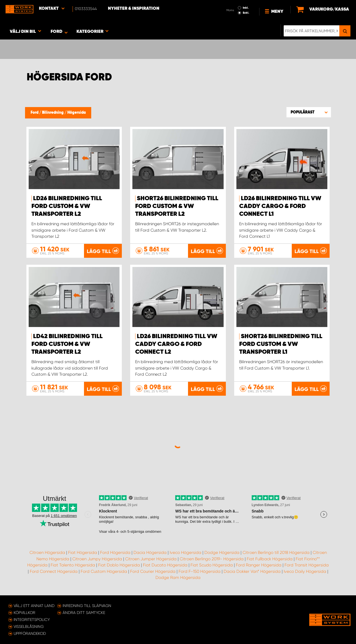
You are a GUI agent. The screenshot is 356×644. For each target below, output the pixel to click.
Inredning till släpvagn (87, 606)
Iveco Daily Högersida (305, 571)
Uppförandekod (30, 633)
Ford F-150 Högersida (200, 571)
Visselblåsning (29, 626)
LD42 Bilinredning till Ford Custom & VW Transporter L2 (67, 344)
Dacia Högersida (150, 553)
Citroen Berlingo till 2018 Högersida (276, 553)
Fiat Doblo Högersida (119, 565)
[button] (309, 112)
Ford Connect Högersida (54, 571)
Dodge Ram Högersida (178, 578)
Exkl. (246, 13)
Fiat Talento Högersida (73, 565)
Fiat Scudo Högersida (212, 565)
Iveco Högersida (186, 553)
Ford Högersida (115, 553)
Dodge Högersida (222, 553)
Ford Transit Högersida (307, 565)
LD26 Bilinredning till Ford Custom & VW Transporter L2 (67, 206)
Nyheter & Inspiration (134, 9)
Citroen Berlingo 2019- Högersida (212, 559)
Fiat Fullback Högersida (270, 559)
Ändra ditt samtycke (84, 613)
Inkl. (246, 8)
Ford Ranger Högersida (259, 565)
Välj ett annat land (34, 606)
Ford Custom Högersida (104, 571)
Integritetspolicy (32, 620)
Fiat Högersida (83, 553)
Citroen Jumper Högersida (151, 559)
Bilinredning (53, 113)
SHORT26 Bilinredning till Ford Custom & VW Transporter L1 (281, 344)
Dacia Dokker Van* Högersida (252, 571)
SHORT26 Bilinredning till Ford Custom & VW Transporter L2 (177, 206)
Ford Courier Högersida (153, 571)
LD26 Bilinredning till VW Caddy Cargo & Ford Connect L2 (176, 344)
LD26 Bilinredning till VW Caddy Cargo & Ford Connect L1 (280, 206)
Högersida (76, 113)
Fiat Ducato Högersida (165, 565)
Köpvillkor (24, 613)
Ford (35, 113)
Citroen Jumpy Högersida (97, 559)
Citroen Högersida (47, 553)
